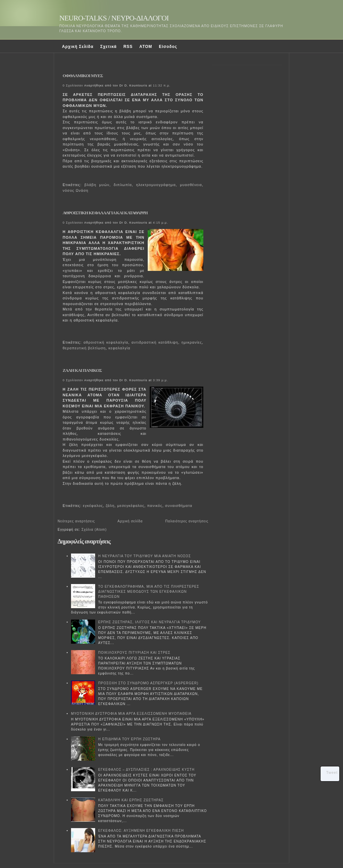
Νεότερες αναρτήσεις (76, 521)
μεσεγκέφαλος (131, 506)
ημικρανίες (192, 342)
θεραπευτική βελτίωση (84, 348)
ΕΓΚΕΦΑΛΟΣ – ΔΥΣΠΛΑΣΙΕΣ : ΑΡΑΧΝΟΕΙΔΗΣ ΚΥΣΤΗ (146, 770)
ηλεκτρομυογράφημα (156, 185)
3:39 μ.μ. (161, 380)
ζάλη (110, 506)
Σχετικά (108, 47)
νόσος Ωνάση (76, 190)
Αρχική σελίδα (130, 521)
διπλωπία (123, 185)
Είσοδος (168, 47)
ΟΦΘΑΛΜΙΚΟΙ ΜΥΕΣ (83, 76)
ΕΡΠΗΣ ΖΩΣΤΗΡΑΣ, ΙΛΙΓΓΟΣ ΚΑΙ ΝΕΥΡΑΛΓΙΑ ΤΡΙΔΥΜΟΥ (150, 622)
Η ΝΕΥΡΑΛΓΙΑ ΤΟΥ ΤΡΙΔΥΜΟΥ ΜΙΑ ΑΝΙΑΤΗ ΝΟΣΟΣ (145, 556)
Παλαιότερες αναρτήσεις (187, 521)
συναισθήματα (179, 506)
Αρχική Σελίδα (78, 47)
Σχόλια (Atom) (94, 530)
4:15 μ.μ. (161, 223)
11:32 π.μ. (162, 85)
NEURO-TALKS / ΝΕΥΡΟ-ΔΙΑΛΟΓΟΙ (114, 18)
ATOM (146, 47)
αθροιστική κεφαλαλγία (106, 342)
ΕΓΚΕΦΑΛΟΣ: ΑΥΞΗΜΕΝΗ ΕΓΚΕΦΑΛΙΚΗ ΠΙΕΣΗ (141, 831)
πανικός (155, 506)
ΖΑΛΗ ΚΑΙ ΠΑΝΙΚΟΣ (82, 370)
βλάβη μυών (97, 185)
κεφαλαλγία (119, 348)
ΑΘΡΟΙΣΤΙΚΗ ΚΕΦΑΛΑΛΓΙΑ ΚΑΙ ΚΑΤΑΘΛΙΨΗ (105, 213)
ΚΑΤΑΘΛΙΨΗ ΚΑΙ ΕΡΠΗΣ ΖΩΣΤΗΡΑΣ (131, 800)
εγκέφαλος (93, 506)
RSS (128, 47)
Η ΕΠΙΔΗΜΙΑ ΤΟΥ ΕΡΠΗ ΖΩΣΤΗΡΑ (129, 739)
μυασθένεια (191, 185)
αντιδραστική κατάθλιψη (155, 342)
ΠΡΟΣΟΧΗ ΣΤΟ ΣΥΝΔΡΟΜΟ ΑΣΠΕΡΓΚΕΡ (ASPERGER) (148, 683)
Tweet (332, 772)
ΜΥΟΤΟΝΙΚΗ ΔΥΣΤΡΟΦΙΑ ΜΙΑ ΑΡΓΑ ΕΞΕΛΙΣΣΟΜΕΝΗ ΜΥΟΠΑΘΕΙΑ (131, 714)
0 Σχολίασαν (73, 85)
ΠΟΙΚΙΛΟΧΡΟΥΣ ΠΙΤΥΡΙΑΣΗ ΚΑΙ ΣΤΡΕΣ (134, 653)
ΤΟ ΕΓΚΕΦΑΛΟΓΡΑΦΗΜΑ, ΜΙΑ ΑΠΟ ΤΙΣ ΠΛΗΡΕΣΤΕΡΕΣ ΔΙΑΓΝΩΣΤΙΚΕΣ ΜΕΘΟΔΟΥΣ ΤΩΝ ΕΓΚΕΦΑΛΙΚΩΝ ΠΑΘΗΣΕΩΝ (149, 592)
